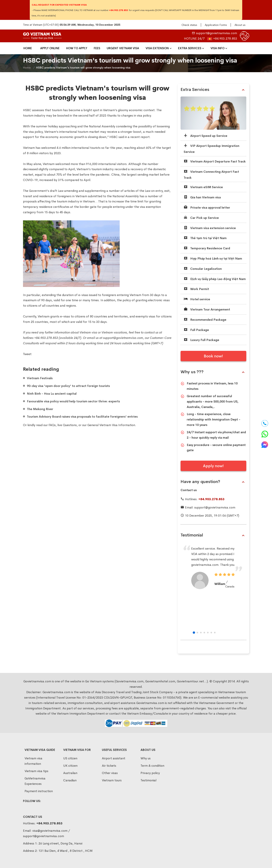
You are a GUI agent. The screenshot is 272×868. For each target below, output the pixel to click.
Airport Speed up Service (205, 136)
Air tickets (109, 766)
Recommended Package (205, 319)
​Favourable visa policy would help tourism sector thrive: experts (73, 401)
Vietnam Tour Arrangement (207, 309)
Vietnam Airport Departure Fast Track (215, 161)
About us (240, 25)
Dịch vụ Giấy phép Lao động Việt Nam (215, 279)
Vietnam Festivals (40, 378)
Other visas (110, 773)
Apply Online (50, 48)
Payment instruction (39, 791)
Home (28, 48)
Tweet (27, 354)
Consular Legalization (203, 269)
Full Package (196, 330)
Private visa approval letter (207, 207)
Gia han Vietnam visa (202, 197)
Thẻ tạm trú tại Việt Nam (205, 238)
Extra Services (190, 48)
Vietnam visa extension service (210, 228)
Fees (97, 48)
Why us (146, 758)
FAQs (52, 425)
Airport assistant (114, 758)
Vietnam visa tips (36, 771)
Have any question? (212, 482)
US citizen (70, 758)
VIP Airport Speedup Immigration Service (211, 148)
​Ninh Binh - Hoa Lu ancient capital (52, 394)
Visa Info (217, 48)
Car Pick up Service (201, 218)
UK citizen (70, 766)
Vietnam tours (112, 780)
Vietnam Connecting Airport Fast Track (211, 174)
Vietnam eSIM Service (203, 187)
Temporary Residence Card (207, 248)
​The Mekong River (40, 409)
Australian (70, 773)
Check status (189, 25)
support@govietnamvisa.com (217, 33)
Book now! (213, 356)
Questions (70, 425)
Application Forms (216, 25)
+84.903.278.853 (225, 38)
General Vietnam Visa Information (111, 425)
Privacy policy (150, 773)
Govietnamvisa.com (56, 692)
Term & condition (152, 766)
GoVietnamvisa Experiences (35, 781)
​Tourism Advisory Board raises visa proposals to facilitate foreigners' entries (82, 417)
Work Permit (196, 289)
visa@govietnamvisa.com (50, 831)
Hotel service (197, 299)
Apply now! (213, 466)
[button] (194, 633)
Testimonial (212, 535)
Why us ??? (212, 372)
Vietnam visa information (33, 761)
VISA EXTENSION (157, 48)
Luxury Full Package (201, 340)
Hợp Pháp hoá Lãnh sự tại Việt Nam (213, 258)
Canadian (70, 780)
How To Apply (77, 48)
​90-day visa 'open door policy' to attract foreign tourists (68, 386)
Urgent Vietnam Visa (123, 48)
